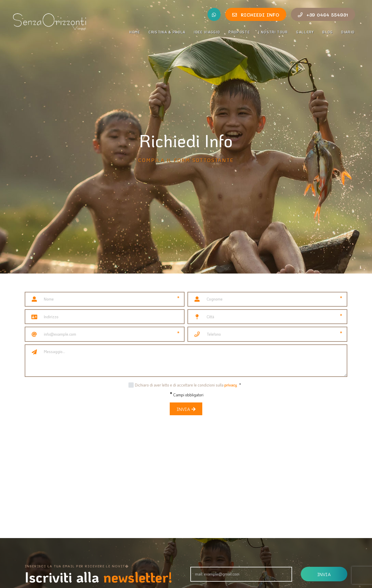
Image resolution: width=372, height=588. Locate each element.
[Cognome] (267, 299)
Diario (348, 32)
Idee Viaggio (207, 32)
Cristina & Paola (167, 32)
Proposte (239, 32)
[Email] (105, 334)
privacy (231, 385)
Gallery (305, 32)
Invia (186, 409)
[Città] (267, 317)
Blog (328, 32)
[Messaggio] (193, 361)
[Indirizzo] (112, 317)
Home (135, 32)
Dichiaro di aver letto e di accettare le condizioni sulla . (188, 385)
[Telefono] (267, 334)
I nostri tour (273, 32)
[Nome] (105, 299)
